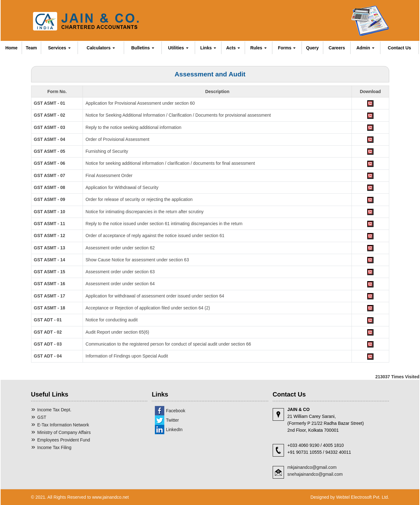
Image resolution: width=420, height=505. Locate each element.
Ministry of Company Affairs (64, 432)
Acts (233, 48)
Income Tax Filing (55, 447)
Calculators (101, 48)
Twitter (172, 420)
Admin (365, 48)
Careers (337, 48)
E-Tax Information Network (63, 425)
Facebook (175, 411)
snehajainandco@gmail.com (315, 474)
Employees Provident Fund (64, 440)
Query (312, 48)
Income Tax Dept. (55, 410)
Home (11, 48)
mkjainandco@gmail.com (312, 467)
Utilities (178, 48)
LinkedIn (174, 430)
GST (42, 417)
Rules (259, 48)
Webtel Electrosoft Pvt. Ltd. (363, 497)
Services (59, 48)
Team (31, 48)
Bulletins (143, 48)
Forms (287, 48)
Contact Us (400, 48)
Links (208, 48)
